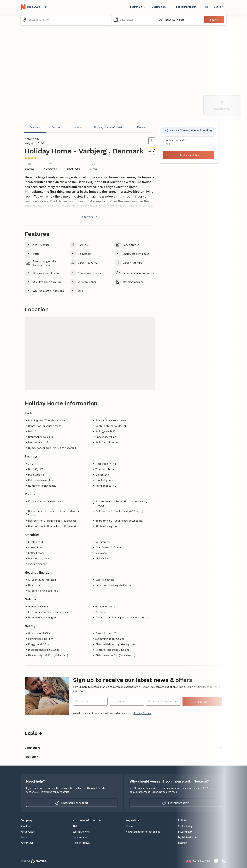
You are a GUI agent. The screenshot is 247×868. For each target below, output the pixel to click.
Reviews (142, 127)
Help (205, 7)
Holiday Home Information (110, 127)
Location (78, 127)
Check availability (189, 155)
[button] (134, 20)
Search (214, 20)
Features (57, 127)
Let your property (186, 7)
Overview (35, 127)
